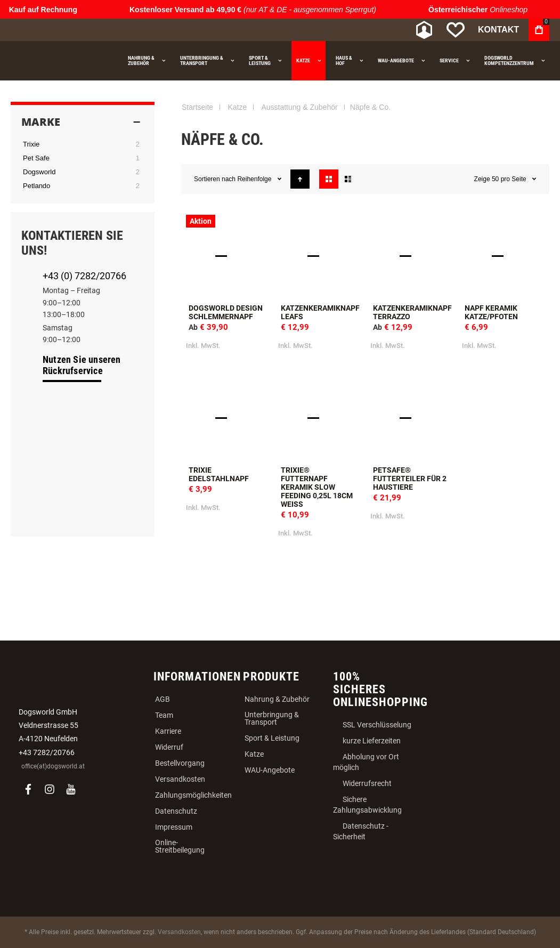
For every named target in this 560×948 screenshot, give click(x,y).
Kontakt (498, 30)
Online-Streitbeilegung (180, 846)
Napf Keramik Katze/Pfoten (491, 312)
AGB (163, 699)
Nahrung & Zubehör (277, 699)
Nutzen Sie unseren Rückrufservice (82, 365)
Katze (237, 107)
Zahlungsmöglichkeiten (193, 795)
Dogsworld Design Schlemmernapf (226, 312)
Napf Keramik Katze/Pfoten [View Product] (503, 256)
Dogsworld (39, 172)
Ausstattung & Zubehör (299, 107)
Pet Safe (36, 158)
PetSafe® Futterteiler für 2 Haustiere (410, 479)
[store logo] (67, 30)
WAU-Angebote (270, 770)
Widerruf (169, 747)
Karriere (168, 731)
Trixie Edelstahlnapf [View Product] (227, 418)
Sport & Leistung (272, 738)
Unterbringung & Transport (272, 718)
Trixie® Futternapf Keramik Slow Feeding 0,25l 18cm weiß (317, 487)
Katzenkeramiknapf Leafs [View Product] (319, 256)
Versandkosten (180, 779)
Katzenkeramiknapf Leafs (320, 312)
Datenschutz (176, 811)
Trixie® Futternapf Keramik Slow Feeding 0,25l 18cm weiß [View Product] (319, 418)
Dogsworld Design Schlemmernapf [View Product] (227, 256)
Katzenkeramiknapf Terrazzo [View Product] (412, 256)
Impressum (174, 827)
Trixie (31, 144)
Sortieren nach (215, 179)
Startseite (197, 107)
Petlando (36, 186)
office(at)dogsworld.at (53, 766)
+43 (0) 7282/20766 (84, 276)
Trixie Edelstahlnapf (219, 474)
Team (164, 715)
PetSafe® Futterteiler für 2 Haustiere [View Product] (412, 418)
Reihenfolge (255, 179)
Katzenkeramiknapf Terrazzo (412, 312)
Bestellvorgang (180, 763)
